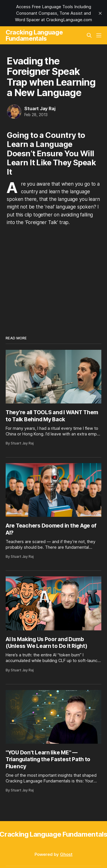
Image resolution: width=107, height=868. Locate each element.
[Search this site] (89, 35)
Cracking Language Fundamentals (34, 35)
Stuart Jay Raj (40, 108)
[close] (100, 13)
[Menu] (99, 35)
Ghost (66, 854)
